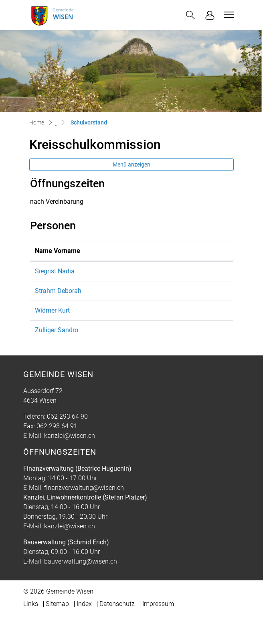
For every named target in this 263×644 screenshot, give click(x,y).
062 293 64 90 (67, 445)
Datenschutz (117, 633)
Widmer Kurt (52, 330)
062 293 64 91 (57, 455)
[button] (190, 15)
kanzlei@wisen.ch (70, 464)
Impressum (158, 633)
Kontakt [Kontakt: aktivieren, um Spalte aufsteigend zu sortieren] (141, 260)
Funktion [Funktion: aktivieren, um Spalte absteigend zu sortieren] (98, 260)
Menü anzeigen (131, 165)
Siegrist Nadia (55, 281)
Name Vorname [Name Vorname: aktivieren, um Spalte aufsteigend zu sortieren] (48, 256)
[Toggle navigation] (228, 15)
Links (31, 633)
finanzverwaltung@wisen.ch (84, 517)
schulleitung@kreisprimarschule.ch (179, 281)
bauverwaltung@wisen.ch (81, 590)
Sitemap (57, 633)
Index (84, 633)
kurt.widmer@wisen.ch (161, 330)
